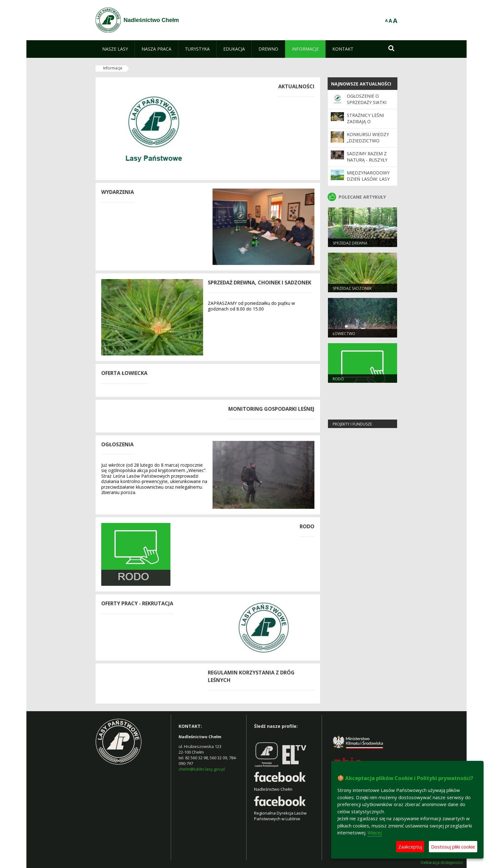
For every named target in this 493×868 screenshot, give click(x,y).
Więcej (375, 832)
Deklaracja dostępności (442, 863)
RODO (338, 379)
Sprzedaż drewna (350, 243)
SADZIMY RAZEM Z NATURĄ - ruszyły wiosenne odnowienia (367, 163)
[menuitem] (115, 49)
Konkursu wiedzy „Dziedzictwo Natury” (368, 141)
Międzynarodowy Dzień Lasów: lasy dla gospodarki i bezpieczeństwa (368, 182)
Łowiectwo (344, 334)
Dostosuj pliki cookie (453, 847)
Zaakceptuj (410, 847)
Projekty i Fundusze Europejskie (352, 427)
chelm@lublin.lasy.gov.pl (202, 769)
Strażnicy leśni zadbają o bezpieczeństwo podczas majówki (368, 125)
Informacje (113, 68)
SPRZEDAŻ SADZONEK (352, 288)
